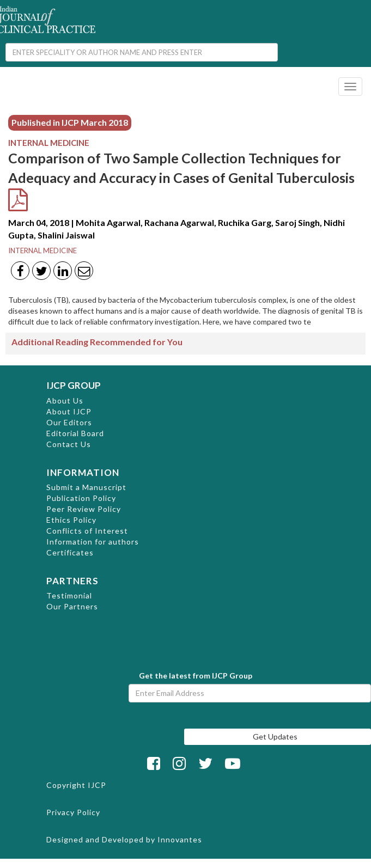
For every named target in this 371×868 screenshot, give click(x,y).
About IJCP (69, 411)
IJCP (97, 785)
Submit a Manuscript (86, 487)
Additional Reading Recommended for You (97, 342)
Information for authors (93, 542)
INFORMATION (83, 472)
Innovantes (180, 839)
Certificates (70, 552)
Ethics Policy (71, 520)
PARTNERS (72, 581)
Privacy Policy (73, 812)
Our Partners (72, 606)
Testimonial (69, 595)
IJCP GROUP (74, 385)
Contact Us (69, 444)
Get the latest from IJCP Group (196, 676)
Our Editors (69, 422)
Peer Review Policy (84, 509)
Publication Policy (81, 498)
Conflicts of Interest (87, 531)
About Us (65, 401)
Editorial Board (75, 433)
